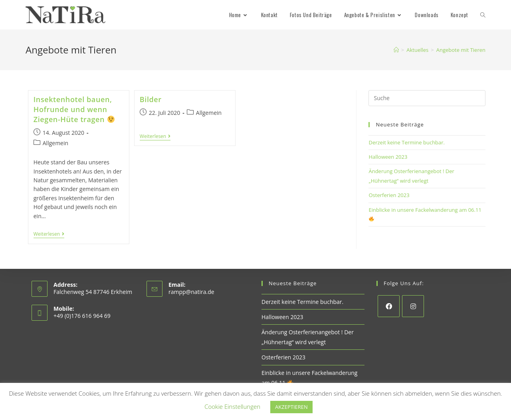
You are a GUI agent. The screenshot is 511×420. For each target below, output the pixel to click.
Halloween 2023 (388, 157)
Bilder (151, 99)
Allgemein (55, 143)
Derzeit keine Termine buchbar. (407, 142)
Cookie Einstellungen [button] (232, 406)
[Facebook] (389, 306)
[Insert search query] (427, 98)
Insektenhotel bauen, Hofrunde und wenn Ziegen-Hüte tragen (74, 109)
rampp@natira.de (191, 292)
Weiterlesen (49, 235)
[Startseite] (396, 50)
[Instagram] (413, 306)
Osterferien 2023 (389, 195)
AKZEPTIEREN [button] (291, 407)
